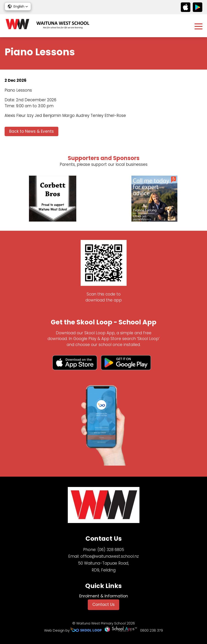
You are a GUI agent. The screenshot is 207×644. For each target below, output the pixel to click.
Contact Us (103, 605)
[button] (18, 6)
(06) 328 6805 (111, 550)
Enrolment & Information (104, 596)
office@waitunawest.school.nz (110, 556)
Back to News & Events (31, 131)
